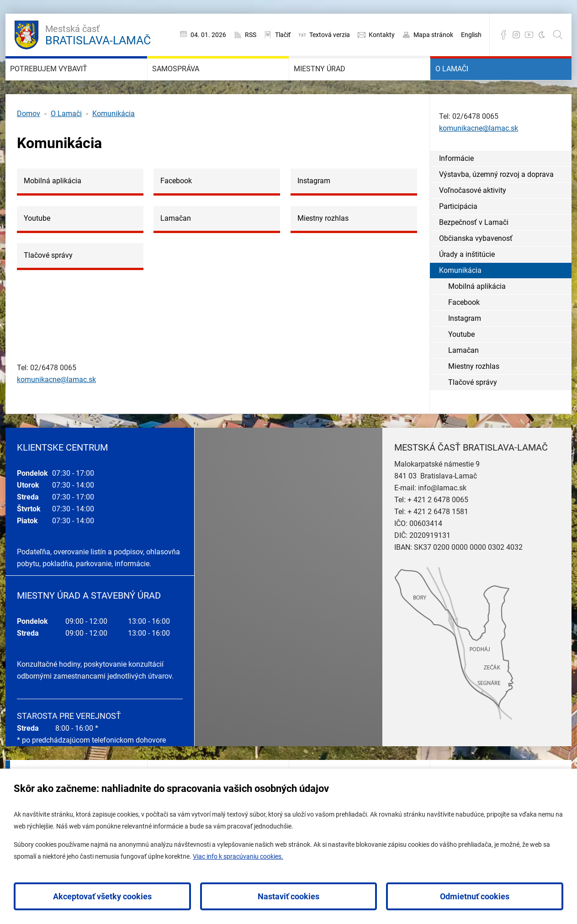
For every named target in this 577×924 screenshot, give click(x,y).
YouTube (529, 35)
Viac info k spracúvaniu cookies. (238, 856)
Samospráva (193, 82)
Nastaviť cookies (288, 896)
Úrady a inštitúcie (467, 280)
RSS (251, 35)
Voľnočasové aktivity (473, 216)
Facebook (503, 35)
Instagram (516, 35)
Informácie (456, 184)
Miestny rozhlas (474, 392)
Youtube (461, 360)
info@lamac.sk (442, 514)
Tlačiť (283, 35)
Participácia (458, 232)
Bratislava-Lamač (98, 34)
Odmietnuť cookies (475, 896)
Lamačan (463, 376)
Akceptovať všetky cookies (102, 896)
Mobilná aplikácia (477, 312)
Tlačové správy (473, 408)
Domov (29, 140)
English (471, 35)
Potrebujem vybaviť (73, 82)
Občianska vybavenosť (476, 264)
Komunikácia (114, 140)
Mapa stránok (433, 35)
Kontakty (382, 35)
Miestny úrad (337, 82)
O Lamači (465, 82)
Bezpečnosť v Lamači (474, 248)
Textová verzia (330, 35)
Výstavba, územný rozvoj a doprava (496, 200)
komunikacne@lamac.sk (56, 406)
